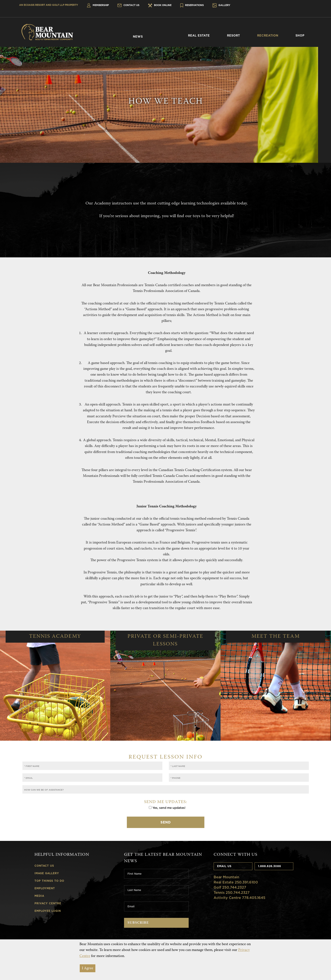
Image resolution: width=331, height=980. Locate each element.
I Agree (88, 968)
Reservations (192, 5)
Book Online (160, 5)
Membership (98, 5)
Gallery (221, 5)
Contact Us (128, 5)
